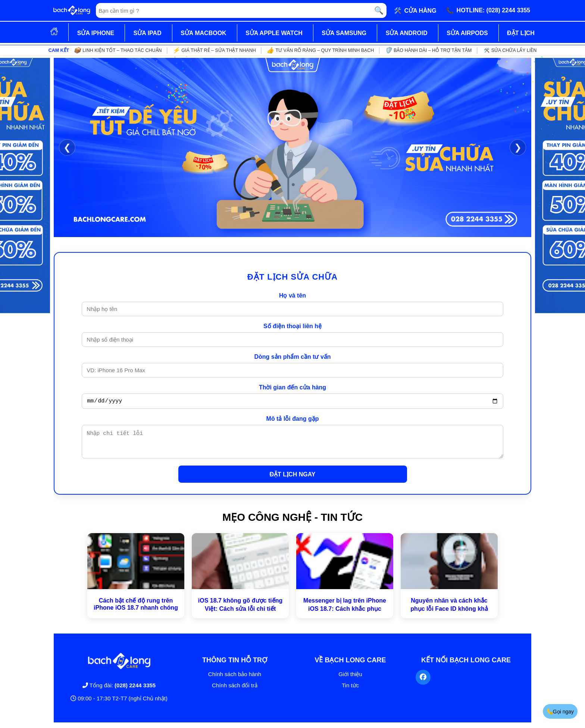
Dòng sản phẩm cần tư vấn (292, 357)
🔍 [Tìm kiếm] (379, 10)
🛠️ (415, 10)
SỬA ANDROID (407, 33)
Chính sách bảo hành (235, 680)
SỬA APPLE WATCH (274, 33)
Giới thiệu (350, 680)
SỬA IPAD (148, 33)
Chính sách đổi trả (235, 691)
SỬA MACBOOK (204, 33)
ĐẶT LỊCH (521, 33)
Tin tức (350, 691)
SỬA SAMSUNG (344, 33)
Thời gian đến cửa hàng (292, 387)
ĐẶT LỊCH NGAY (293, 480)
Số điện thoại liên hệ (292, 326)
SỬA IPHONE (96, 33)
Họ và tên (292, 295)
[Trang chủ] (72, 10)
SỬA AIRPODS (467, 33)
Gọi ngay (559, 711)
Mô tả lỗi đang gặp (293, 420)
